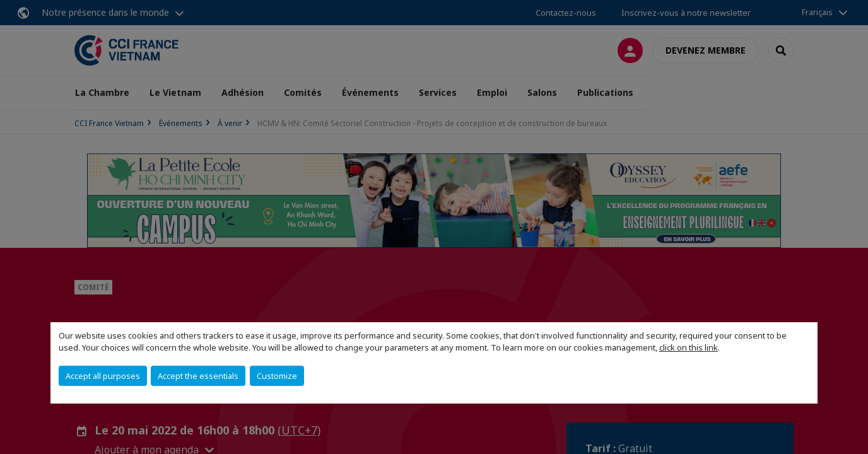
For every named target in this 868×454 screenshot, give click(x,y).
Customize (277, 376)
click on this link (689, 347)
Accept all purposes (103, 376)
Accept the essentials (198, 376)
